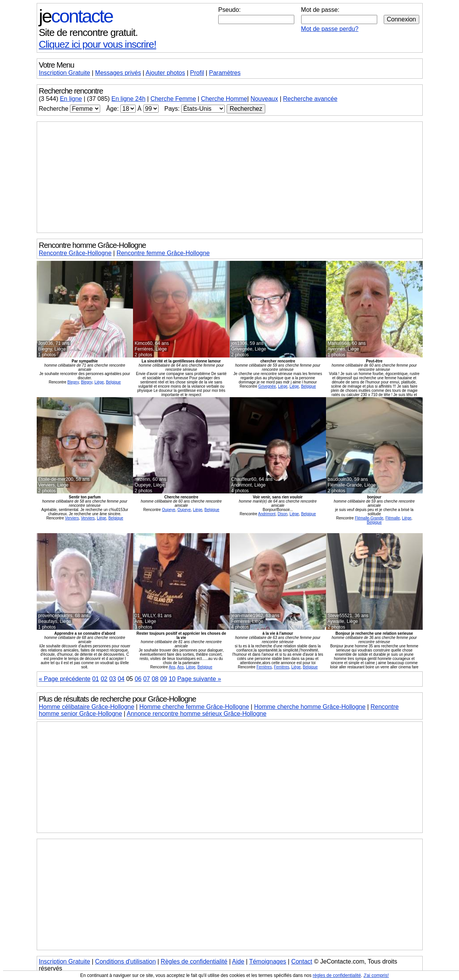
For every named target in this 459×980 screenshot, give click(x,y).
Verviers (72, 518)
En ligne (71, 99)
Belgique (113, 382)
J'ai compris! (376, 975)
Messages (118, 73)
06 (138, 679)
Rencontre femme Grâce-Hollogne (163, 253)
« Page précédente (65, 679)
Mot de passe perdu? (330, 29)
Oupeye (169, 510)
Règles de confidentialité (194, 961)
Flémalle (393, 518)
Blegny (73, 382)
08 (155, 679)
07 (147, 679)
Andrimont (267, 514)
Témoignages (268, 961)
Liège (99, 382)
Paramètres (225, 73)
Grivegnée (267, 386)
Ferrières (264, 667)
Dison (282, 514)
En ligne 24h (129, 99)
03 (113, 679)
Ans (172, 667)
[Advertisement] (230, 177)
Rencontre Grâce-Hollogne (75, 253)
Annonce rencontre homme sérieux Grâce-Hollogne (197, 714)
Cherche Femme (173, 99)
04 (121, 679)
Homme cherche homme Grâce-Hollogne (310, 707)
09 (164, 679)
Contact (302, 961)
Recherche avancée (310, 99)
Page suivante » (199, 679)
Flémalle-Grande (369, 518)
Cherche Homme (224, 99)
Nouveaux (264, 99)
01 (96, 679)
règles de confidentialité (337, 975)
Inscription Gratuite (65, 73)
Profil (197, 73)
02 (104, 679)
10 (172, 679)
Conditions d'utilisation (126, 961)
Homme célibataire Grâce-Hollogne (87, 707)
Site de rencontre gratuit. (88, 32)
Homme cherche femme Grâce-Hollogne (194, 707)
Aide (238, 961)
